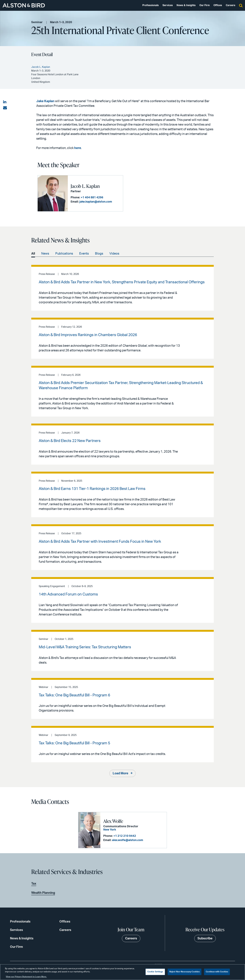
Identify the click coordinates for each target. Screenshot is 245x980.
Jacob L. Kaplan (85, 186)
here (78, 148)
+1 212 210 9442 (125, 836)
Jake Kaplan (45, 101)
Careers (231, 5)
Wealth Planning (43, 893)
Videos (114, 254)
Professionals (151, 5)
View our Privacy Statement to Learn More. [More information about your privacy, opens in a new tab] (26, 977)
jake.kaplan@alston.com (96, 202)
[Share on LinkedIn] (5, 102)
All (33, 254)
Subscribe (205, 938)
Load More (120, 773)
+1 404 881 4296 (92, 198)
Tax (34, 884)
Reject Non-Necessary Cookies (185, 972)
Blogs (99, 254)
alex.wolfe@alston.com (128, 840)
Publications (64, 254)
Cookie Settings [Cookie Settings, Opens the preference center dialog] (155, 972)
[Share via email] (5, 108)
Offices (218, 5)
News (45, 254)
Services (168, 5)
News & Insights (186, 5)
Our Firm (205, 5)
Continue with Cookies (217, 972)
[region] (122, 972)
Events (84, 254)
